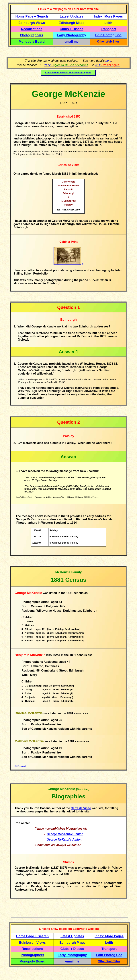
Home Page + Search (32, 16)
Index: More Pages (108, 16)
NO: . (108, 65)
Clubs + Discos (72, 29)
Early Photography (72, 35)
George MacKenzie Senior (65, 834)
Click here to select (68, 73)
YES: (66, 65)
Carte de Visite (81, 808)
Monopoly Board (32, 42)
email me (72, 42)
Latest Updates (72, 16)
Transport (108, 29)
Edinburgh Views (32, 23)
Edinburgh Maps (72, 23)
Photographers (32, 35)
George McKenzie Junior (64, 840)
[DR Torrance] (20, 766)
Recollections (32, 29)
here (108, 61)
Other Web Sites (108, 42)
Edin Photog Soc (108, 35)
